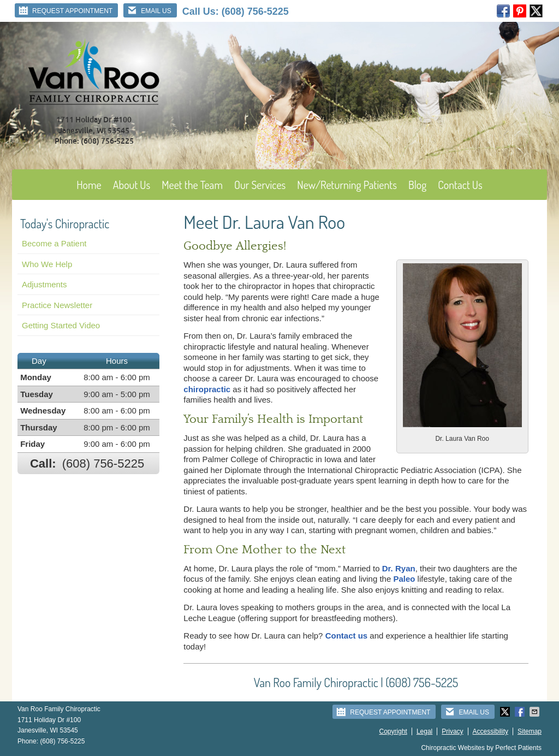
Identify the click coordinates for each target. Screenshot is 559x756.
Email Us (149, 10)
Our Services (260, 185)
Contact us (347, 636)
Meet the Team (192, 185)
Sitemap (530, 731)
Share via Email (536, 712)
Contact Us (460, 185)
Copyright (393, 731)
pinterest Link (520, 11)
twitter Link (536, 11)
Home (89, 185)
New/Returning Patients (347, 185)
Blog (417, 185)
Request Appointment (65, 10)
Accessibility (490, 731)
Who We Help (47, 264)
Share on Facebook (521, 712)
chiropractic (207, 389)
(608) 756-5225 (255, 11)
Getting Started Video (61, 325)
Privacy (452, 731)
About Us (132, 185)
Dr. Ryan (399, 568)
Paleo (404, 579)
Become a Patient (54, 243)
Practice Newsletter (57, 305)
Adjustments (44, 284)
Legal (424, 731)
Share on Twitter (506, 712)
